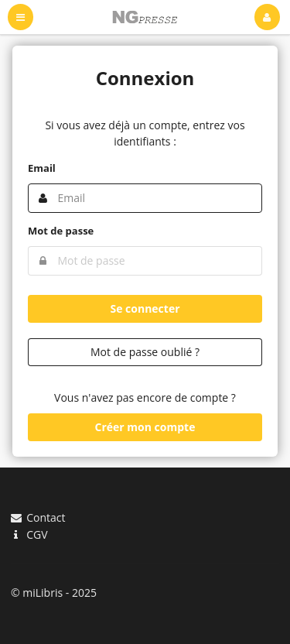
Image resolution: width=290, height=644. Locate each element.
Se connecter (145, 308)
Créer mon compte (145, 427)
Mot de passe (61, 231)
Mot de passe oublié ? (145, 352)
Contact (38, 518)
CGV (29, 534)
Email (42, 168)
